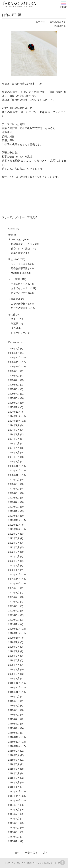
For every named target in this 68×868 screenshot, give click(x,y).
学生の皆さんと (19, 284)
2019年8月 (14, 701)
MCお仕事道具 (19, 273)
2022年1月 (14, 570)
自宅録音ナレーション (23, 244)
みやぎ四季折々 (19, 304)
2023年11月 (15, 471)
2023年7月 (14, 489)
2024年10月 (15, 421)
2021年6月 (14, 602)
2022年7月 (14, 543)
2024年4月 (14, 448)
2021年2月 (14, 620)
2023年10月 (15, 475)
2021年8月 (14, 593)
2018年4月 (14, 773)
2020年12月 (15, 629)
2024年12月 (15, 412)
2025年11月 (15, 362)
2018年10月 (15, 746)
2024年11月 (15, 416)
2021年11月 (15, 579)
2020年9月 (14, 642)
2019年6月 (14, 710)
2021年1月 (14, 624)
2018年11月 (15, 742)
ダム (13, 328)
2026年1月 (14, 353)
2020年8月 (14, 647)
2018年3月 (14, 778)
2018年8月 (14, 755)
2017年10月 (15, 800)
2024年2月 (14, 457)
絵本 (11, 235)
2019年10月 (15, 692)
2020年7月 (14, 651)
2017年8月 (14, 810)
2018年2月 (14, 782)
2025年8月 (14, 376)
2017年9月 (14, 805)
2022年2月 (14, 565)
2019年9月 (14, 697)
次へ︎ (46, 853)
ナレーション (15, 239)
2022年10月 (15, 529)
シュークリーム (19, 333)
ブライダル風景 (19, 264)
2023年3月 (14, 507)
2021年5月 (14, 606)
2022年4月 (14, 556)
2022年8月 (14, 538)
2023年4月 (14, 502)
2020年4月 (14, 665)
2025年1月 (14, 407)
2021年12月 (15, 574)
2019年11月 (15, 687)
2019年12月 (15, 683)
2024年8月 (14, 430)
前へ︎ (17, 853)
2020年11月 (15, 633)
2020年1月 (14, 678)
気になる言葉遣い (20, 308)
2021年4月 (14, 611)
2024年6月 (14, 439)
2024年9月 (14, 425)
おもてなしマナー (20, 288)
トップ (7, 863)
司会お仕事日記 (19, 268)
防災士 (15, 319)
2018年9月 (14, 751)
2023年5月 (14, 498)
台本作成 (13, 299)
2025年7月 (14, 380)
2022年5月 (14, 552)
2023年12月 (15, 466)
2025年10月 (15, 367)
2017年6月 (14, 819)
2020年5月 (14, 660)
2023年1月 (14, 516)
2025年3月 (14, 398)
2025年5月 (14, 389)
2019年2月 (14, 728)
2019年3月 (14, 724)
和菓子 (15, 324)
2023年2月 (14, 511)
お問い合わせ (51, 863)
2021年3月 (14, 615)
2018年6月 (14, 764)
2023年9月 (14, 480)
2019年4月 (14, 719)
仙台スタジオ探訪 (20, 249)
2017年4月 (14, 828)
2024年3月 (14, 452)
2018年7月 (14, 760)
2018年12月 (15, 737)
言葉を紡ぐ (17, 253)
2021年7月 (14, 597)
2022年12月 (15, 520)
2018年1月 (14, 787)
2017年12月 (15, 791)
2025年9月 (14, 371)
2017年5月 (14, 823)
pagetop (63, 863)
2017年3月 (14, 832)
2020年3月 (14, 669)
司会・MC (14, 259)
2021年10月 (15, 584)
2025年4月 (14, 394)
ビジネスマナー (19, 293)
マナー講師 (14, 279)
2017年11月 (15, 796)
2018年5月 (14, 769)
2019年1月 (14, 733)
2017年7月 (14, 814)
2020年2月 (14, 674)
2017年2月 (14, 837)
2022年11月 (15, 525)
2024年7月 (14, 434)
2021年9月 (14, 588)
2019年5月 (14, 715)
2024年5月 (14, 443)
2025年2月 (14, 403)
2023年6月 (14, 493)
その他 (12, 314)
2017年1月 (14, 841)
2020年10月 (15, 638)
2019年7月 (14, 706)
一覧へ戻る (31, 853)
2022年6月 (14, 547)
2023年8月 (14, 484)
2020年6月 (14, 656)
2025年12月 (15, 358)
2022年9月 (14, 534)
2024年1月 (14, 461)
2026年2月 (14, 348)
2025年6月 (14, 385)
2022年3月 (14, 561)
